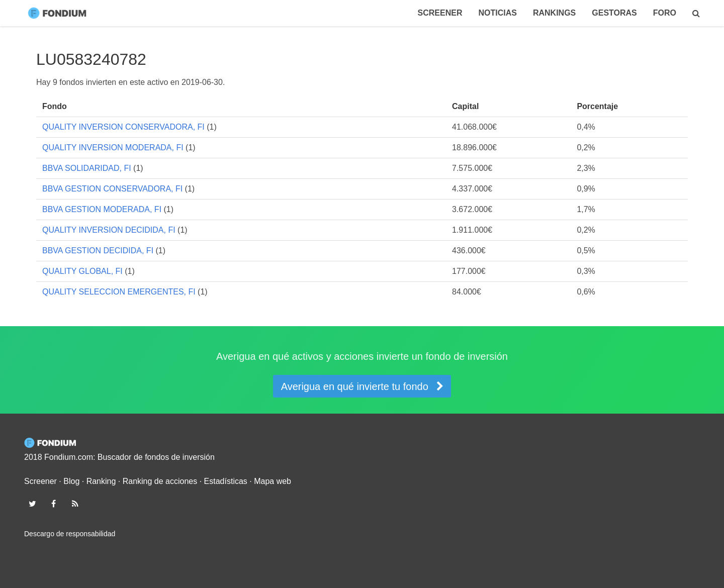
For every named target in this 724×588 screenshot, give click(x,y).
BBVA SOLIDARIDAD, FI (87, 168)
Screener (440, 13)
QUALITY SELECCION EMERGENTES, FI (119, 292)
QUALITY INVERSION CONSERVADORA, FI (123, 127)
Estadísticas (226, 481)
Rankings (554, 13)
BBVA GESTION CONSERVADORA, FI (112, 189)
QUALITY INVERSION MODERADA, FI (113, 148)
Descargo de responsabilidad (70, 534)
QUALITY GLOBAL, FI (82, 271)
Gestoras (614, 13)
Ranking (101, 481)
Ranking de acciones (160, 481)
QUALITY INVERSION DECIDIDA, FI (109, 230)
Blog (71, 481)
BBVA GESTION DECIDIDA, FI (98, 251)
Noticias (497, 13)
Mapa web (273, 481)
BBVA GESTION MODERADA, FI (102, 209)
